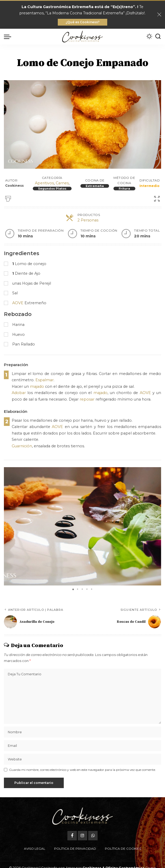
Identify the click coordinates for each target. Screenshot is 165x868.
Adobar (19, 393)
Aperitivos (44, 183)
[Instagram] (82, 823)
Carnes (62, 183)
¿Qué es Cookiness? (82, 22)
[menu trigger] (9, 37)
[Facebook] (72, 823)
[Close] (159, 15)
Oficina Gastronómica (125, 856)
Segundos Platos (52, 189)
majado (37, 386)
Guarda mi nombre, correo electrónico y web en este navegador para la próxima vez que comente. (82, 770)
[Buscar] (158, 37)
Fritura (124, 189)
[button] (156, 472)
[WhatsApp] (93, 823)
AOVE (18, 303)
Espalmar (45, 380)
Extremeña (95, 186)
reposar (87, 399)
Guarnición (22, 446)
